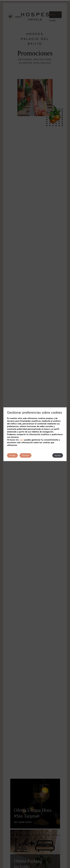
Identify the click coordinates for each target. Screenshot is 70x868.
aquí (22, 440)
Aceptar (12, 455)
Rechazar (26, 455)
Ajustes (58, 455)
